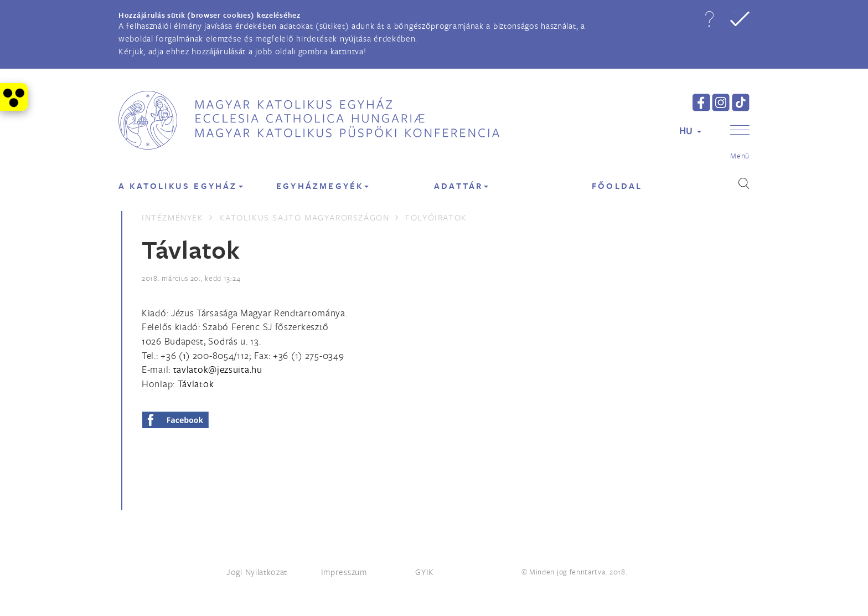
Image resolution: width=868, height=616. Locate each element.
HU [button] (690, 130)
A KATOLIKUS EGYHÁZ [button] (181, 186)
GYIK (425, 572)
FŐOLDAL (617, 186)
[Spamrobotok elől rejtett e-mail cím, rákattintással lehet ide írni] (218, 369)
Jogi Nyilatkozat (257, 572)
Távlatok (196, 384)
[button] (709, 19)
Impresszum (344, 572)
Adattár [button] (461, 186)
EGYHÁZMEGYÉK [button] (322, 186)
